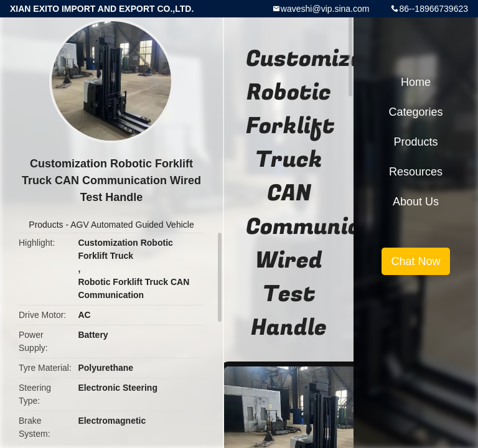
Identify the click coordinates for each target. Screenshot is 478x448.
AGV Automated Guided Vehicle (132, 225)
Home (416, 82)
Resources (416, 172)
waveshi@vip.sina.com (325, 9)
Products (46, 225)
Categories (415, 112)
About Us (416, 202)
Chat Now (415, 261)
